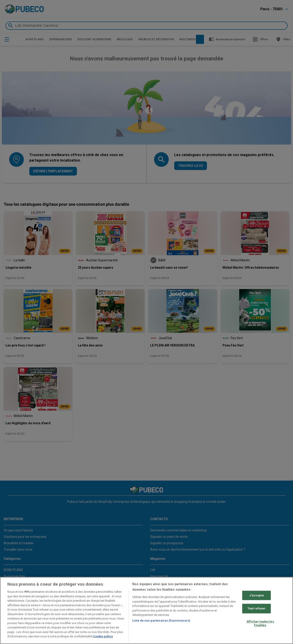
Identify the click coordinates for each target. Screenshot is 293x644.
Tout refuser (257, 609)
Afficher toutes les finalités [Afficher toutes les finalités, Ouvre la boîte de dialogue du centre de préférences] (260, 623)
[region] (146, 610)
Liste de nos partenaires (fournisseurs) (161, 621)
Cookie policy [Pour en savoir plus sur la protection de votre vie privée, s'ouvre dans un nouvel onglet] (103, 636)
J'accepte (257, 595)
